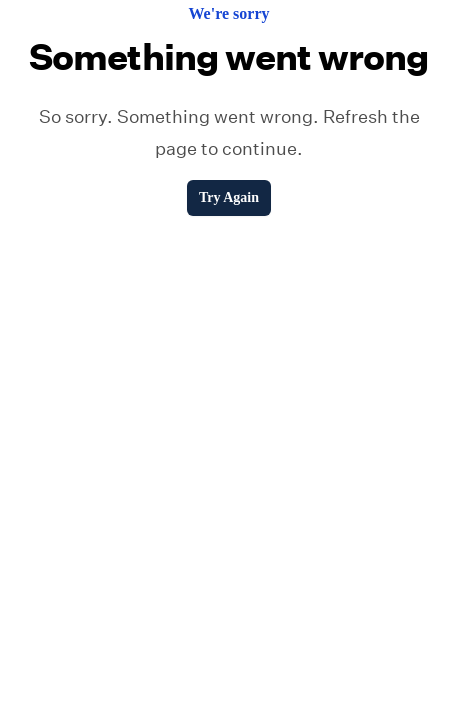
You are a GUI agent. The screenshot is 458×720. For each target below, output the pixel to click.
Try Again (229, 197)
